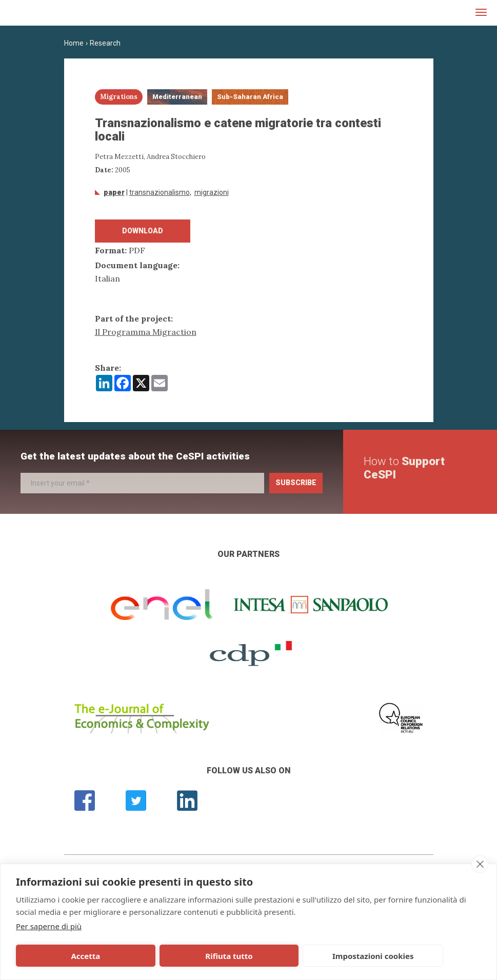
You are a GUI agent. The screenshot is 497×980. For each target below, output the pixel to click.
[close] (480, 864)
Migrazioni (212, 192)
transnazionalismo (160, 192)
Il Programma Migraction (146, 332)
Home (74, 43)
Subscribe (296, 483)
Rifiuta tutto (158, 956)
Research (105, 43)
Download (143, 231)
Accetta (62, 956)
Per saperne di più (49, 926)
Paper (114, 192)
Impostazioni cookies (255, 956)
